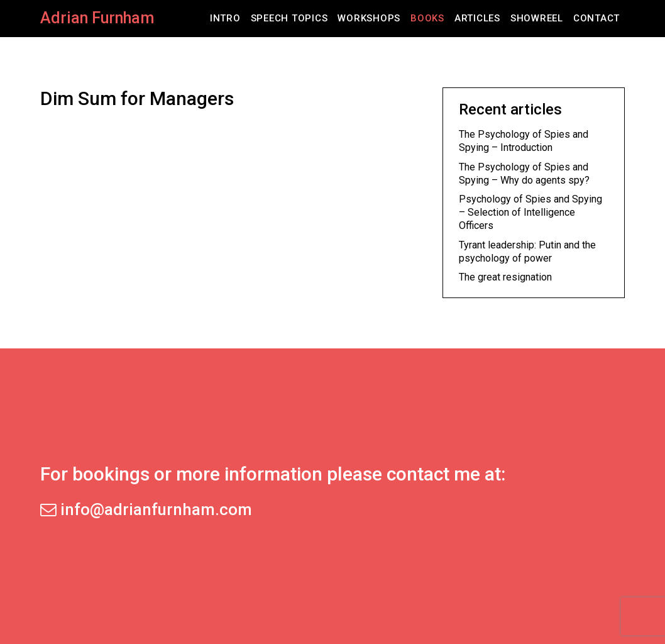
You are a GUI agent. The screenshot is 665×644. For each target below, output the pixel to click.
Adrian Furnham (97, 18)
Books (427, 18)
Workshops (369, 18)
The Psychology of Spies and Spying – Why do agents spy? (524, 174)
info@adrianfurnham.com (146, 509)
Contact (596, 18)
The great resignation (505, 277)
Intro (225, 18)
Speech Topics (289, 18)
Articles (477, 18)
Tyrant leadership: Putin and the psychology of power (527, 252)
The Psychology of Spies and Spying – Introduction (524, 141)
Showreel (537, 18)
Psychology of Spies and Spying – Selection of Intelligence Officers (530, 212)
